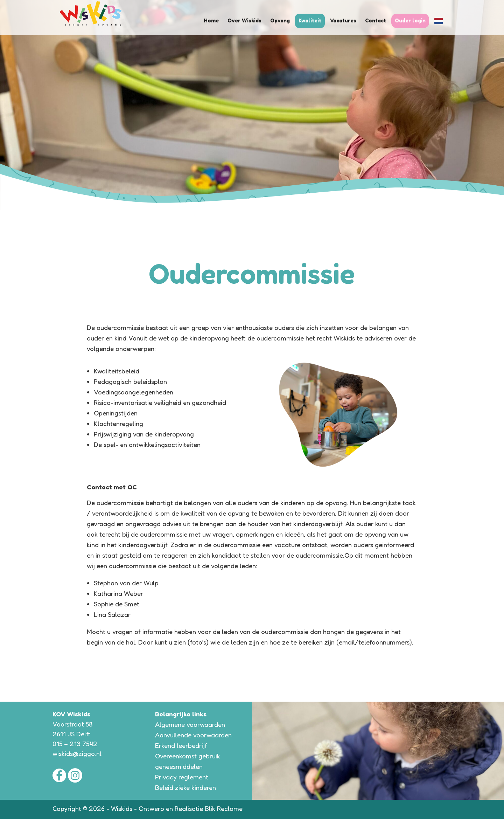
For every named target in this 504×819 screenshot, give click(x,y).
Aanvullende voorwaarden (193, 735)
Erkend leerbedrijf (181, 745)
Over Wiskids (246, 20)
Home (213, 20)
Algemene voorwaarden (190, 724)
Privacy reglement (182, 777)
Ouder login (410, 20)
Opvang (281, 20)
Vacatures (344, 20)
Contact (376, 20)
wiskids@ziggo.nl (77, 753)
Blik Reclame (224, 808)
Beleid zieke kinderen (185, 787)
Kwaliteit (310, 20)
